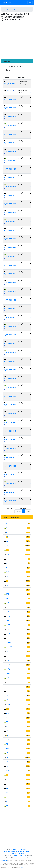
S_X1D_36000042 (10, 414)
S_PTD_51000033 (10, 204)
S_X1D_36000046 (10, 440)
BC (7, 537)
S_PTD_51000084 (10, 396)
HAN (8, 598)
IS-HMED (9, 647)
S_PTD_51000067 (10, 370)
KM (7, 691)
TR (7, 793)
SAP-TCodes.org (3, 861)
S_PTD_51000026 (10, 143)
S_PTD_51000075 (10, 379)
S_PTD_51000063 (10, 344)
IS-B (7, 621)
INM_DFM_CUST (10, 84)
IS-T (7, 682)
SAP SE (26, 866)
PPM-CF (15, 9)
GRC (8, 594)
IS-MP (8, 660)
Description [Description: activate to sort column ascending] (22, 77)
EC (7, 568)
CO (7, 550)
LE (7, 696)
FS (7, 590)
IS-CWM (9, 625)
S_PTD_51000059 (10, 309)
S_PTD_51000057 (10, 291)
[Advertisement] (17, 40)
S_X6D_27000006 (10, 483)
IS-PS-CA (9, 673)
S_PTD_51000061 (10, 326)
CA (7, 546)
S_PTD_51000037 (10, 239)
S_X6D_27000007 (10, 492)
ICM (7, 603)
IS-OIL (8, 665)
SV (7, 788)
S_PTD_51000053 (10, 265)
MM (8, 709)
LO (7, 700)
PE (7, 722)
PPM (6, 9)
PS (7, 744)
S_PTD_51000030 (10, 178)
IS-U (7, 687)
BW (7, 541)
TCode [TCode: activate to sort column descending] (6, 77)
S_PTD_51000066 (10, 361)
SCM (8, 771)
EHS (8, 572)
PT (7, 753)
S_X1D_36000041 (10, 405)
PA (7, 718)
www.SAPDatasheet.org (11, 851)
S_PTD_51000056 (10, 283)
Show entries (16, 67)
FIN (7, 585)
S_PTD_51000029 (10, 169)
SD (7, 775)
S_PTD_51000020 (10, 99)
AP (7, 532)
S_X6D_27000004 (10, 466)
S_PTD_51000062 (10, 335)
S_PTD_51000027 (10, 152)
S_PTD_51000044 (10, 248)
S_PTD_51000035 (10, 221)
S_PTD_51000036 (10, 230)
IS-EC (8, 634)
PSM (8, 748)
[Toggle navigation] (30, 3)
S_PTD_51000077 (10, 387)
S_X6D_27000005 (10, 475)
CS (7, 559)
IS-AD (8, 616)
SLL (7, 779)
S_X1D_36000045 (10, 431)
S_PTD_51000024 (10, 125)
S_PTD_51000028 (10, 160)
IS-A (7, 612)
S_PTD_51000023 (10, 117)
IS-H (8, 638)
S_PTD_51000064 (10, 352)
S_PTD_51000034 (10, 213)
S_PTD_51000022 (10, 108)
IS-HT (8, 651)
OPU (8, 713)
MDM (8, 704)
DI (7, 563)
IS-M (8, 656)
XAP (8, 806)
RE (7, 766)
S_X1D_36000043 (10, 422)
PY (7, 757)
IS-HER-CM (10, 643)
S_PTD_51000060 (10, 318)
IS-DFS (8, 629)
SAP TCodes (6, 3)
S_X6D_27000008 (10, 501)
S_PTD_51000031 (10, 187)
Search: (18, 70)
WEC (8, 797)
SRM (8, 784)
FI (7, 581)
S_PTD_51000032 (10, 195)
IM (7, 607)
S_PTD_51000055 (10, 274)
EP (7, 576)
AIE (7, 528)
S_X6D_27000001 (10, 449)
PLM (8, 726)
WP (7, 801)
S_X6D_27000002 (10, 457)
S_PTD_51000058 (10, 300)
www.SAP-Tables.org (20, 849)
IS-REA (8, 678)
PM (7, 731)
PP (7, 735)
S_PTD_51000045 (10, 256)
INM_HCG (9, 90)
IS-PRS (8, 669)
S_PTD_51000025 (10, 134)
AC (7, 523)
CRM (8, 554)
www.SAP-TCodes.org (19, 856)
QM (7, 762)
